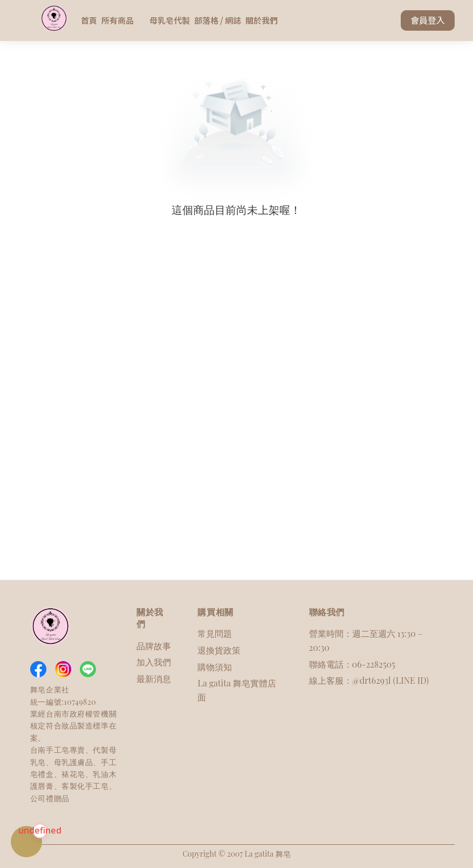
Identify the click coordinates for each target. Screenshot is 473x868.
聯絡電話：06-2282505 (352, 664)
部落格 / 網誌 (218, 20)
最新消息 (154, 679)
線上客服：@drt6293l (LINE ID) (369, 680)
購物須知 (215, 667)
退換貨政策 (219, 650)
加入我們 (154, 662)
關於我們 (262, 20)
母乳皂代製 (170, 20)
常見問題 (215, 633)
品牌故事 (154, 646)
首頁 (89, 20)
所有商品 (123, 20)
